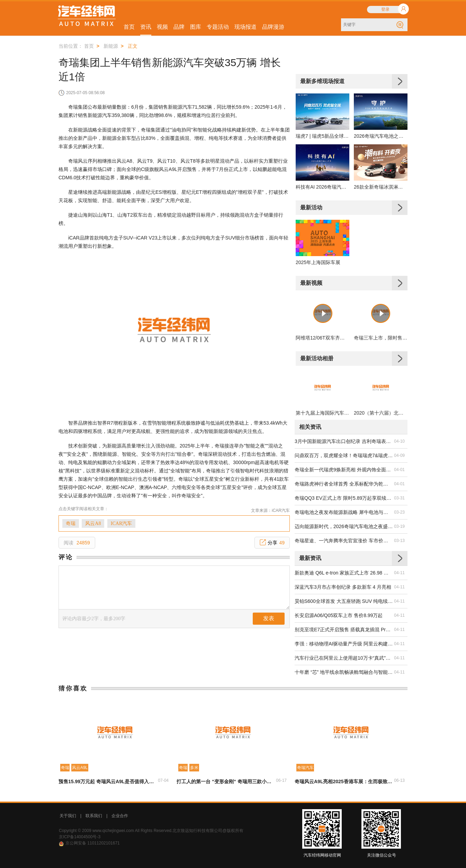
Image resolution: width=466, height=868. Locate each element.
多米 (194, 768)
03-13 (399, 541)
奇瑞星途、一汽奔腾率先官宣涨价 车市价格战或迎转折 (344, 541)
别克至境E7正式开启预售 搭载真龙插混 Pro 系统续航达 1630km (344, 630)
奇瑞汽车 (305, 768)
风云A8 (93, 523)
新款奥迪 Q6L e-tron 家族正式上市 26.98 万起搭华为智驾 (344, 573)
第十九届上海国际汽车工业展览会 (322, 413)
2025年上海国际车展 (318, 262)
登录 (385, 9)
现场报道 (245, 27)
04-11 (399, 573)
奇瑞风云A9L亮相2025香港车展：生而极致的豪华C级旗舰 (344, 781)
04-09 (399, 455)
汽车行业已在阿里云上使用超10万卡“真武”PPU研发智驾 (344, 658)
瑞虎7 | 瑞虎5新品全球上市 (322, 136)
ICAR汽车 (121, 523)
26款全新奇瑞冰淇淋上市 (381, 187)
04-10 (399, 441)
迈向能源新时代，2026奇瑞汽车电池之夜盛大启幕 (344, 526)
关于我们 (68, 816)
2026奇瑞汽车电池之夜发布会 (381, 136)
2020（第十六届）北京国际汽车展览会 (381, 413)
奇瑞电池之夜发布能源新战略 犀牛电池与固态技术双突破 (344, 512)
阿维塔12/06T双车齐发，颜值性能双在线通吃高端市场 (322, 338)
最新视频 (311, 283)
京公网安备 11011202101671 (93, 843)
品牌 (179, 27)
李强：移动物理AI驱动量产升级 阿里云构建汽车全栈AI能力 (344, 644)
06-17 (281, 780)
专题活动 (218, 27)
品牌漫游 (273, 27)
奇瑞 (71, 523)
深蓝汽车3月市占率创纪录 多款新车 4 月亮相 (343, 587)
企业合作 (120, 816)
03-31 (399, 498)
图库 (196, 27)
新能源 (111, 46)
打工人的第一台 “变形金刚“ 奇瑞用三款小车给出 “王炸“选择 (226, 781)
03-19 (399, 526)
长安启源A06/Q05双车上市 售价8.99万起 (339, 615)
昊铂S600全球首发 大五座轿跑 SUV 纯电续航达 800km (344, 601)
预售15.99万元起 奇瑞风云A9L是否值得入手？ (108, 781)
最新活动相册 (317, 358)
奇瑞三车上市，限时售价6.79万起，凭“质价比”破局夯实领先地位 (381, 338)
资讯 (146, 27)
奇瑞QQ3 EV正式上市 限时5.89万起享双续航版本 (344, 498)
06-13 (399, 780)
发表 (269, 618)
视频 (162, 27)
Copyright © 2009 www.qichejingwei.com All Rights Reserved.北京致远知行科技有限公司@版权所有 (151, 831)
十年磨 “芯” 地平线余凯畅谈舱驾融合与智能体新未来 (344, 672)
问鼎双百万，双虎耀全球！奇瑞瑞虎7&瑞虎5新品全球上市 (344, 455)
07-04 (163, 780)
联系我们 (94, 816)
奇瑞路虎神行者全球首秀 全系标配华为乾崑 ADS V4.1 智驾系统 (344, 484)
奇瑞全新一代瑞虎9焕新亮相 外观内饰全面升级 (344, 470)
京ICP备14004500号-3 (80, 837)
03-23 (399, 512)
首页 (129, 27)
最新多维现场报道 (322, 81)
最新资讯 (310, 558)
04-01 (399, 470)
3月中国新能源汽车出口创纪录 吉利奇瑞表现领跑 (344, 441)
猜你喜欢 (73, 688)
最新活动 (311, 207)
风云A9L (80, 768)
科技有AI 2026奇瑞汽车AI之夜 (322, 187)
